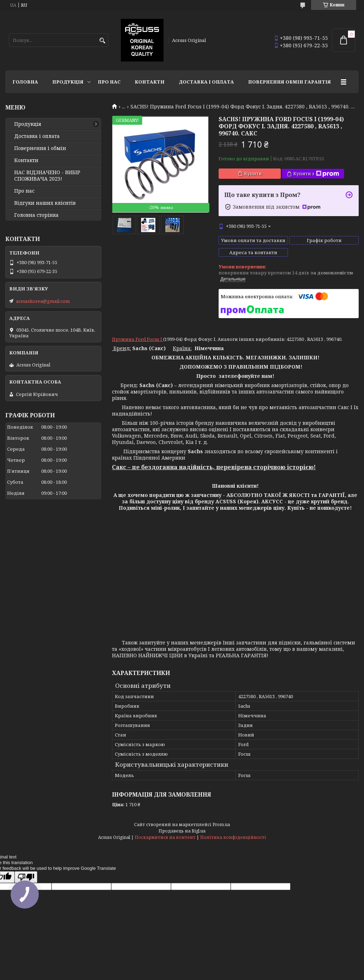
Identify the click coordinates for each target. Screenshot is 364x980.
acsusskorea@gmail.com (43, 301)
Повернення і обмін (40, 148)
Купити (253, 173)
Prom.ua (221, 824)
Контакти (150, 82)
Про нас (109, 82)
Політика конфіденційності (233, 837)
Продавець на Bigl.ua (182, 831)
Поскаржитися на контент (165, 837)
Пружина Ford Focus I (138, 339)
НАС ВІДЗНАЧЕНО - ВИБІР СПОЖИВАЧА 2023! (47, 176)
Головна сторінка (36, 215)
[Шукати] (102, 41)
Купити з (316, 174)
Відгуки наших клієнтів (45, 203)
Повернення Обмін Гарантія (290, 82)
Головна (25, 82)
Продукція (68, 82)
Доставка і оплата (206, 82)
